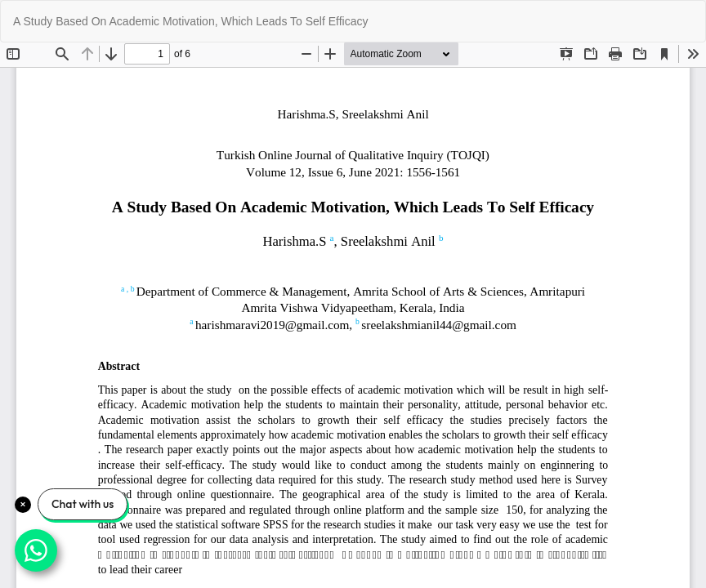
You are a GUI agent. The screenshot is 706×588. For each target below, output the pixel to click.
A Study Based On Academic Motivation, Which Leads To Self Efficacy (191, 21)
